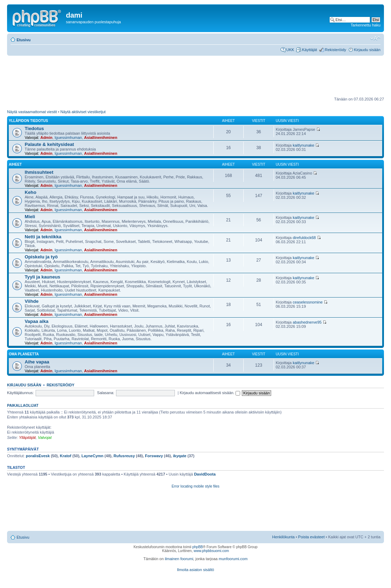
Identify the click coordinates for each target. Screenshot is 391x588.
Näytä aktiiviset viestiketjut (83, 112)
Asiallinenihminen (101, 137)
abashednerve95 (307, 322)
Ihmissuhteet (39, 172)
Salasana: (106, 393)
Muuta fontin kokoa (375, 38)
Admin (46, 137)
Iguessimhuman (68, 137)
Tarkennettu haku (366, 25)
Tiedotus (34, 128)
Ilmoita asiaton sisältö (195, 570)
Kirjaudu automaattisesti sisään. (210, 393)
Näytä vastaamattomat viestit (32, 112)
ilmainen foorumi (179, 559)
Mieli (30, 217)
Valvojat (45, 437)
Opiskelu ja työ (41, 257)
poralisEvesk (38, 456)
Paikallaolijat (23, 405)
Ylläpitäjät (28, 437)
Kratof (66, 456)
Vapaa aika (36, 321)
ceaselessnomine (308, 302)
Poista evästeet (311, 537)
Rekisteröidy (335, 50)
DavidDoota (205, 474)
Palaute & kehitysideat (49, 144)
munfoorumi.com (233, 559)
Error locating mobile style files (196, 486)
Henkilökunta (283, 537)
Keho (30, 192)
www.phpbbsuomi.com (211, 551)
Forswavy (154, 456)
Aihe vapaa (37, 362)
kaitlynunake (303, 145)
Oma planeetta (24, 354)
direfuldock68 (304, 238)
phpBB (197, 547)
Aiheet (15, 164)
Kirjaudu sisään (367, 50)
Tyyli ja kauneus (42, 277)
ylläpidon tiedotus (28, 121)
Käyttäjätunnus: (20, 393)
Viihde (32, 301)
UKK (290, 50)
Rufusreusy (124, 456)
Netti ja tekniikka (43, 237)
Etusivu (24, 40)
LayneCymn (92, 456)
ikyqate (180, 456)
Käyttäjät (309, 50)
